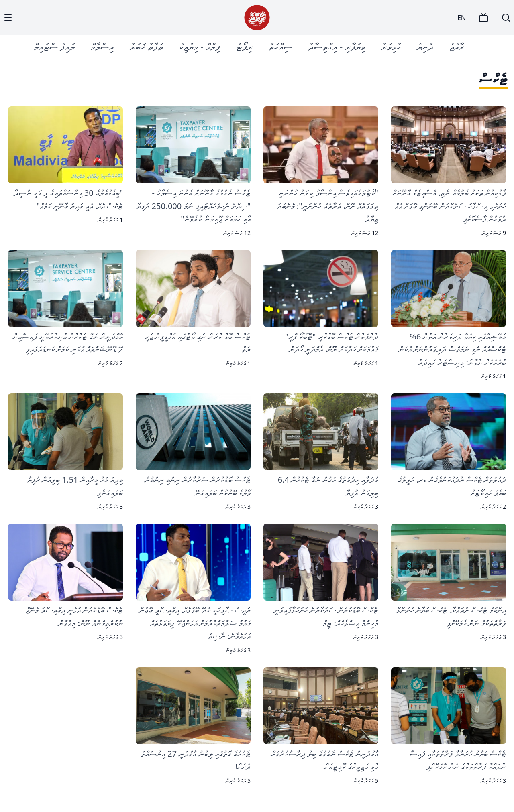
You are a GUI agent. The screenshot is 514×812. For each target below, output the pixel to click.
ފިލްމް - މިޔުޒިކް (200, 46)
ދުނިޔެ (425, 46)
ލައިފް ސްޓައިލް (54, 46)
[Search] (506, 18)
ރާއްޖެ (457, 46)
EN (462, 18)
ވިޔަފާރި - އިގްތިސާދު (337, 46)
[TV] (483, 18)
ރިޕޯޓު (244, 46)
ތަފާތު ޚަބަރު (146, 46)
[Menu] (8, 18)
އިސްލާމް (102, 46)
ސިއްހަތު (280, 46)
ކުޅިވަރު (391, 46)
